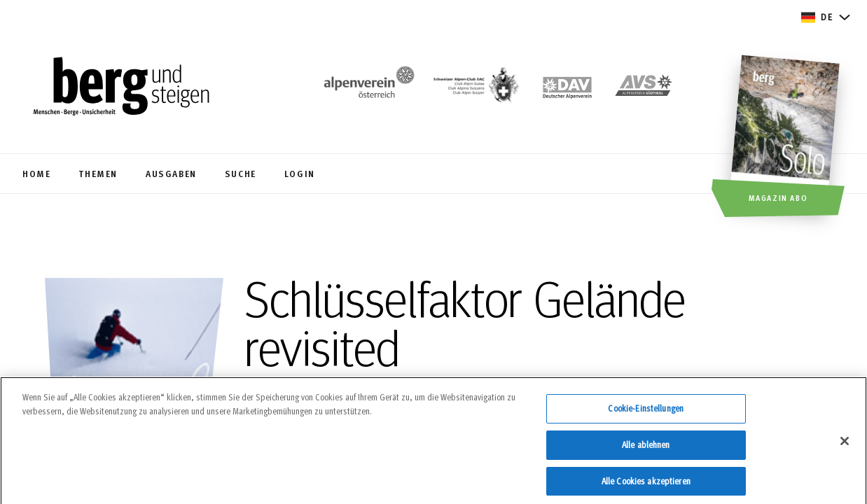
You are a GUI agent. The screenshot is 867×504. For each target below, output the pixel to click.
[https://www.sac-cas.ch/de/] (475, 88)
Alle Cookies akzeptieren (646, 486)
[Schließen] (845, 447)
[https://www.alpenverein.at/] (366, 88)
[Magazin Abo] (787, 138)
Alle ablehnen (646, 449)
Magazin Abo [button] (778, 197)
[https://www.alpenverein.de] (567, 88)
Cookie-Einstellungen (646, 414)
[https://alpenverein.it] (644, 88)
